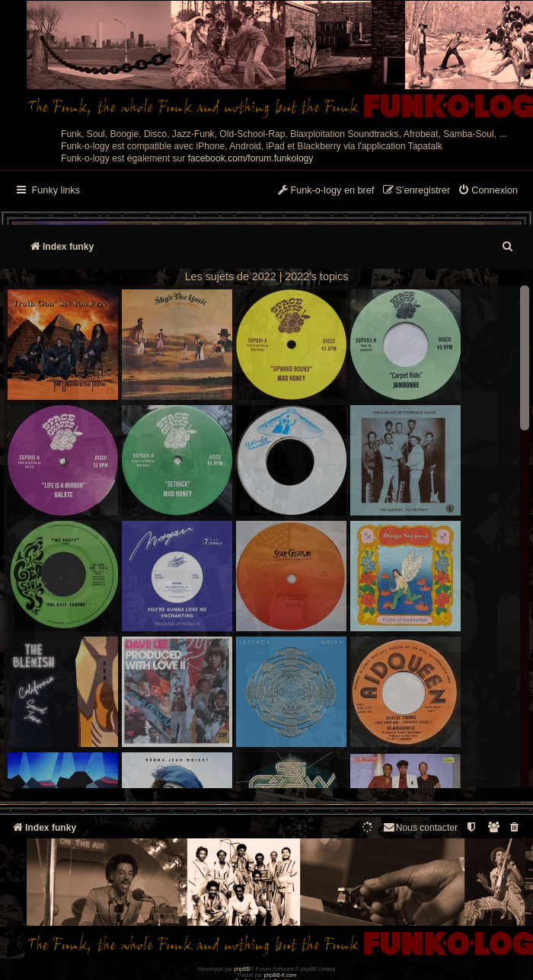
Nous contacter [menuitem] (420, 827)
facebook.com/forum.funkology (251, 158)
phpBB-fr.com (281, 975)
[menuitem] (488, 191)
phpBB (242, 969)
